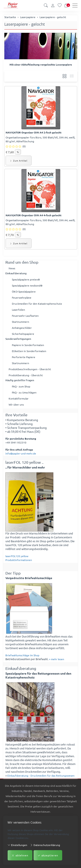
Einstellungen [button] (17, 845)
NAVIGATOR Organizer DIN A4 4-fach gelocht (33, 215)
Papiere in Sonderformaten (28, 345)
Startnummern (21, 322)
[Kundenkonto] (53, 5)
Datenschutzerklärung (45, 845)
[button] (46, 5)
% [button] (18, 152)
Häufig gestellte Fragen (20, 380)
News (12, 268)
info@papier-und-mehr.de (21, 453)
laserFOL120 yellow (17, 556)
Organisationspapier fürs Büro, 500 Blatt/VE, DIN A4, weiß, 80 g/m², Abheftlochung (40, 139)
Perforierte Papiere (24, 357)
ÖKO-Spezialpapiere (24, 291)
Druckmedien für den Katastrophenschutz (37, 304)
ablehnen (20, 855)
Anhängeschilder (22, 328)
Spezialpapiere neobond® (27, 285)
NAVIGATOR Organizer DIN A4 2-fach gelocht (33, 132)
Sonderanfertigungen (18, 339)
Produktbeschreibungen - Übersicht (30, 369)
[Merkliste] (60, 5)
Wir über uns (16, 404)
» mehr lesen (57, 659)
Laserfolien (18, 310)
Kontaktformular (19, 398)
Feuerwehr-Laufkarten (25, 316)
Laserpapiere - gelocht (25, 24)
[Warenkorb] (66, 5)
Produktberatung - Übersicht (26, 375)
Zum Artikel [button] (19, 161)
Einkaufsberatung (16, 273)
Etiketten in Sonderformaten (29, 351)
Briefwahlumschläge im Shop (22, 655)
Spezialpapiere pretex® (26, 279)
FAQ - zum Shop (21, 386)
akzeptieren (48, 855)
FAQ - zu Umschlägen (24, 392)
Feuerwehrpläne (22, 298)
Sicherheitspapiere (23, 334)
